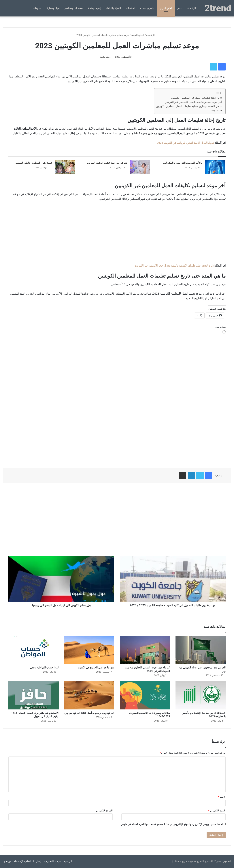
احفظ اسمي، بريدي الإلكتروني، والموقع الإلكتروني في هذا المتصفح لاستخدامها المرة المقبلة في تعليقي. (171, 824)
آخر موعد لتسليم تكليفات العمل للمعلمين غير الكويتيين (193, 102)
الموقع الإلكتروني (104, 811)
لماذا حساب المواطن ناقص (44, 668)
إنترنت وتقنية (95, 8)
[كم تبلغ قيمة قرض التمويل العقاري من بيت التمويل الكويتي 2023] (145, 650)
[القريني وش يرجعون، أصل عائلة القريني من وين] (201, 650)
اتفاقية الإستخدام (22, 861)
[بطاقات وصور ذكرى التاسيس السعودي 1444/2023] (145, 695)
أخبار (180, 8)
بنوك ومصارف (53, 8)
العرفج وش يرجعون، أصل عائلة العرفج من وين (89, 713)
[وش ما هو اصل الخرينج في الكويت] (89, 650)
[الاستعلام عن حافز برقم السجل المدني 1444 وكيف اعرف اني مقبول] (34, 695)
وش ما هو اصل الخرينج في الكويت (96, 668)
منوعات (37, 8)
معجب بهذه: (216, 110)
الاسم (222, 797)
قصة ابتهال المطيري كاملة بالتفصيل (33, 163)
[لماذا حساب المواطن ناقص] (34, 650)
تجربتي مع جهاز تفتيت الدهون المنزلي (107, 163)
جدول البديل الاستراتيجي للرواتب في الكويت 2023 (186, 143)
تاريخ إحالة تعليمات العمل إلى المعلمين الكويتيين (196, 98)
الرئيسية (192, 8)
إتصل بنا (37, 861)
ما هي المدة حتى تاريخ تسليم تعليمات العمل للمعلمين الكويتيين (189, 106)
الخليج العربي (166, 8)
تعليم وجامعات (147, 8)
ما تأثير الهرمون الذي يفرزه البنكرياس (183, 163)
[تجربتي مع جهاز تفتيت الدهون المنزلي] (140, 167)
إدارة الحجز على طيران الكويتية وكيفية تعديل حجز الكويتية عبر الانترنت (174, 266)
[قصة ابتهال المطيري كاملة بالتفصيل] (65, 167)
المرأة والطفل (113, 8)
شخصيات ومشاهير (74, 8)
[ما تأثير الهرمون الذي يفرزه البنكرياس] (215, 167)
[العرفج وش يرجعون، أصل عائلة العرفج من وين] (89, 695)
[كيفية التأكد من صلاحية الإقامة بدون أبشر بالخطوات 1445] (201, 695)
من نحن (7, 861)
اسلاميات (131, 8)
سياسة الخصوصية (52, 861)
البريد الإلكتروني (217, 811)
